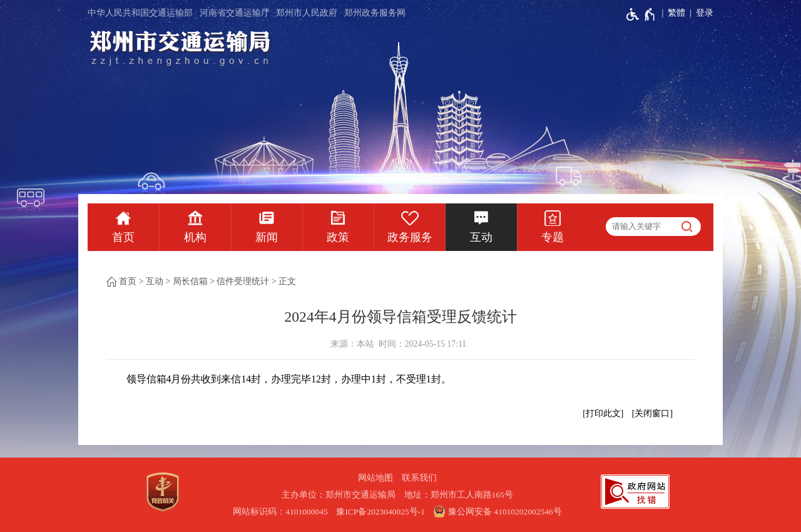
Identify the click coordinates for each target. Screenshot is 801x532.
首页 (123, 237)
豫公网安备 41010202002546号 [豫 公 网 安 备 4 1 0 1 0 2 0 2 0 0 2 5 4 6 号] (497, 511)
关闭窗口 (652, 413)
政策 (338, 237)
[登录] (699, 13)
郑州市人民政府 (307, 13)
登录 (705, 13)
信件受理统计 (243, 281)
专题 (553, 237)
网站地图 (375, 478)
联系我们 (419, 478)
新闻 (267, 237)
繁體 (676, 13)
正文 (287, 281)
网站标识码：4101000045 (280, 512)
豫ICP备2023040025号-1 (380, 512)
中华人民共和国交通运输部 (140, 13)
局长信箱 (190, 281)
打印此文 (603, 413)
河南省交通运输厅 (235, 13)
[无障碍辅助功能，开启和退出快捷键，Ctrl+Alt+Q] (641, 14)
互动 (481, 237)
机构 (195, 237)
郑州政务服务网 (375, 13)
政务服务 (410, 237)
